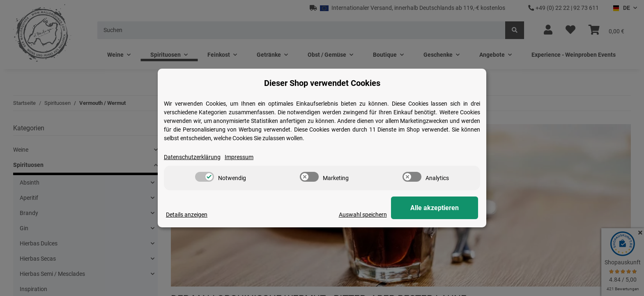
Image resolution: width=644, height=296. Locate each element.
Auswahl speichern (368, 215)
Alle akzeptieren (437, 208)
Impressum (239, 157)
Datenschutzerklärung (192, 157)
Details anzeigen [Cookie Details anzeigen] (187, 215)
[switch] (205, 177)
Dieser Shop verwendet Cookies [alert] (322, 83)
